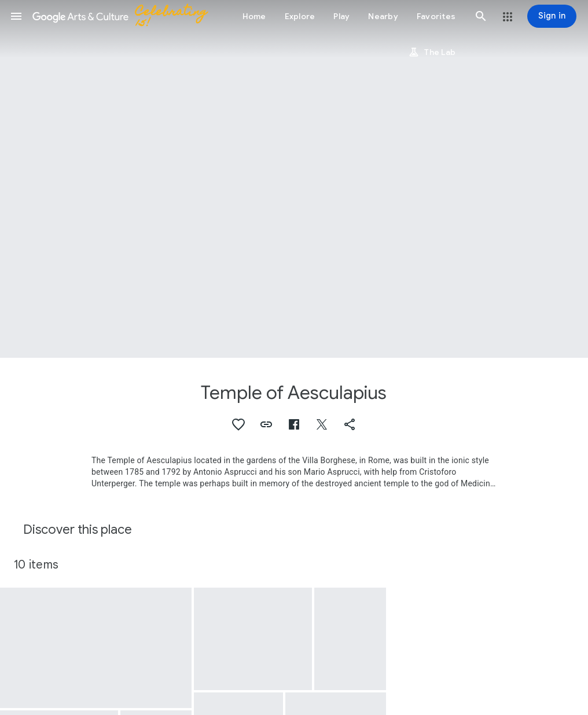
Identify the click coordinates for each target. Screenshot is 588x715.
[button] (16, 16)
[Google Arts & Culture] (125, 16)
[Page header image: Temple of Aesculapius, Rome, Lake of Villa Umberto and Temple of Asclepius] (294, 179)
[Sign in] (552, 16)
